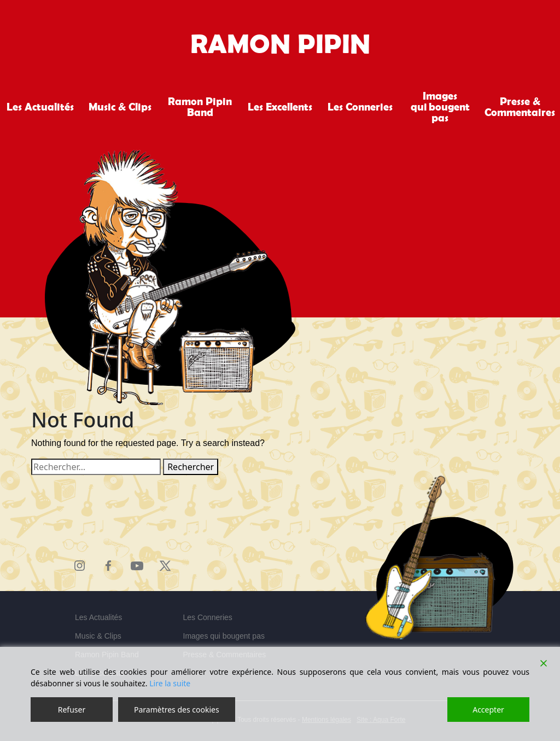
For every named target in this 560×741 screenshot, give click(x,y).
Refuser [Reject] (72, 710)
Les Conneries (360, 107)
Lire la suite (170, 683)
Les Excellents (280, 107)
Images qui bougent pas (440, 107)
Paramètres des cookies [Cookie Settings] (177, 710)
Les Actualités (40, 107)
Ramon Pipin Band (200, 107)
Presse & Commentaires (520, 107)
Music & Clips (120, 107)
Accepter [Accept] (488, 710)
